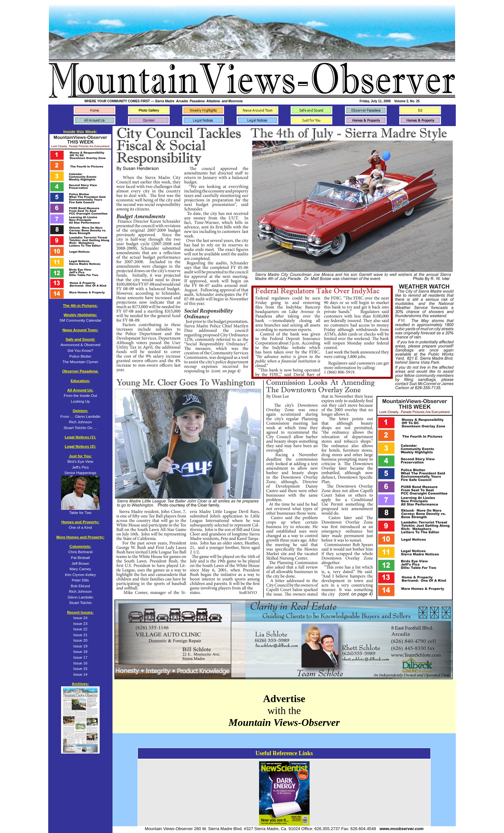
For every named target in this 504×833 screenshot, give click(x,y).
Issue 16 (80, 663)
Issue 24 (80, 618)
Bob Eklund (80, 586)
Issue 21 (80, 635)
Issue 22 (80, 629)
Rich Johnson (81, 591)
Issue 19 (80, 646)
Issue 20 (80, 640)
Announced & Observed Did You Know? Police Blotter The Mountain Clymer (80, 350)
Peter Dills (80, 580)
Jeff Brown (80, 563)
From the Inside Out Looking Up (80, 396)
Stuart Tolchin (81, 603)
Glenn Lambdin (80, 597)
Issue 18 (80, 651)
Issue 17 (80, 657)
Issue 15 (80, 668)
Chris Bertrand (80, 552)
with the (284, 710)
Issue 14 (80, 674)
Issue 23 (80, 623)
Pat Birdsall (80, 558)
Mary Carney (81, 569)
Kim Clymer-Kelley (80, 575)
